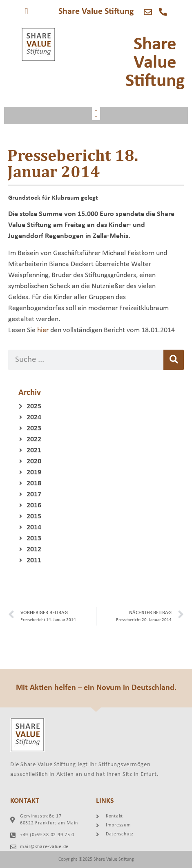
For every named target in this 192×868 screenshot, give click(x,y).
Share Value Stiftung (96, 12)
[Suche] (174, 360)
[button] (26, 11)
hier (43, 330)
